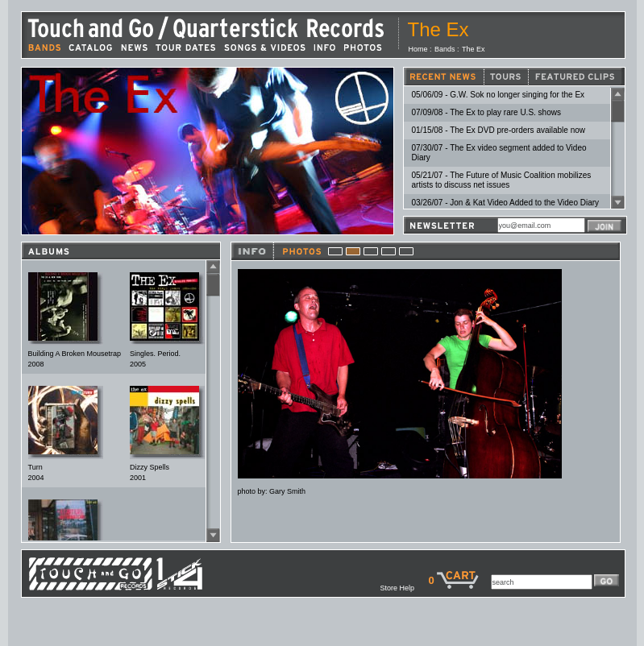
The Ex (474, 49)
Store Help (404, 588)
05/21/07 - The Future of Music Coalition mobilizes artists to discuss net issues (502, 180)
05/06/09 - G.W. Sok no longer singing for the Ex (499, 95)
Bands (445, 49)
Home (418, 49)
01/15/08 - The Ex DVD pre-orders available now (499, 130)
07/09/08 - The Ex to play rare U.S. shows (486, 112)
